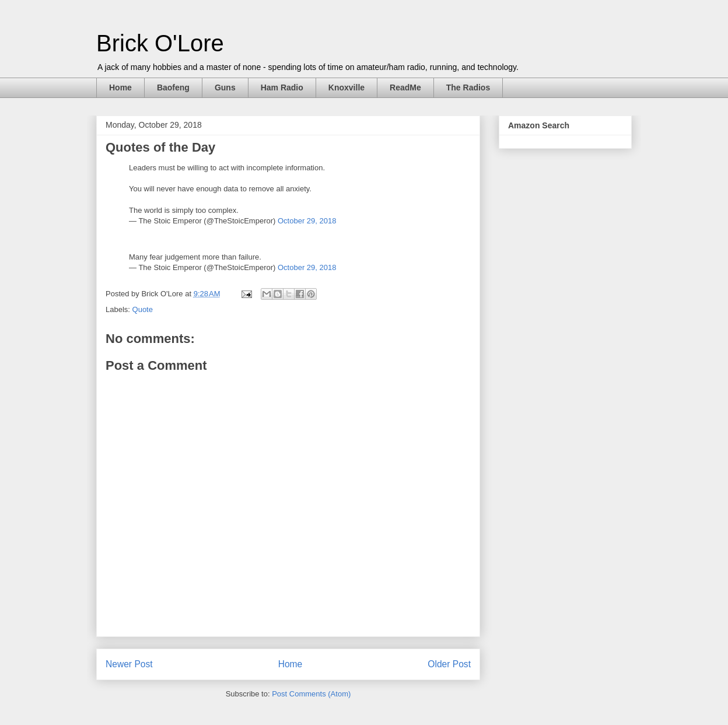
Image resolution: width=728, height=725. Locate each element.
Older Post (449, 664)
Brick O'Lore (160, 43)
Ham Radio (282, 87)
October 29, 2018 (307, 221)
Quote (143, 309)
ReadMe (405, 87)
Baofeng (173, 87)
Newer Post (129, 664)
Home (120, 87)
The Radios (468, 87)
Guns (225, 87)
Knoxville (346, 87)
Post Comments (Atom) (311, 694)
